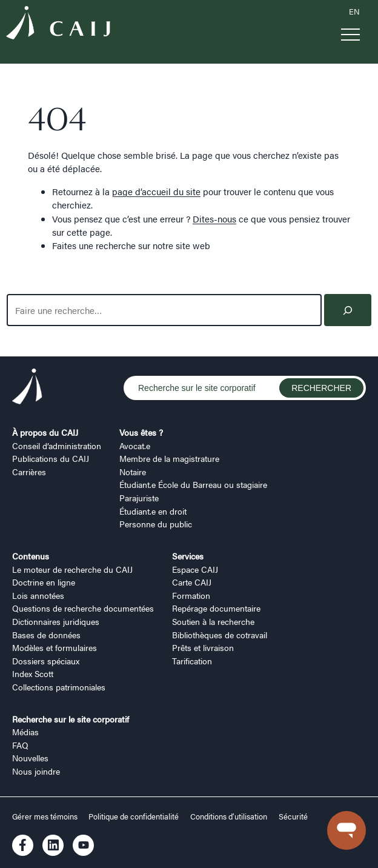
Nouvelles (30, 758)
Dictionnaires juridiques (56, 621)
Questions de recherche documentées (83, 608)
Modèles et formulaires (55, 647)
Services (188, 556)
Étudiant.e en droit (153, 511)
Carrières (29, 472)
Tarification (192, 661)
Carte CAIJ (192, 582)
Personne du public (156, 524)
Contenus (31, 556)
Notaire (133, 472)
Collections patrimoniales (59, 687)
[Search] (348, 310)
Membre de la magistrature (169, 458)
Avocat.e (135, 446)
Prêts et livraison (203, 647)
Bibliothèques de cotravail (220, 635)
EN (354, 12)
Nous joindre (36, 771)
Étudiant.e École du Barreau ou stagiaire (193, 484)
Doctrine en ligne (44, 582)
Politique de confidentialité (134, 816)
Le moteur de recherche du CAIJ (72, 569)
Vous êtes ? (141, 432)
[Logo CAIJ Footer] (27, 388)
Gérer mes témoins (46, 816)
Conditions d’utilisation (229, 816)
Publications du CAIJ (51, 458)
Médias (25, 732)
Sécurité (293, 816)
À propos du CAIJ (45, 432)
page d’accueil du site (156, 191)
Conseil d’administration (57, 446)
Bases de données (46, 635)
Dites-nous (214, 219)
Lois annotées (38, 595)
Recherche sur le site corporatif (71, 719)
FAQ (20, 745)
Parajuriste (139, 498)
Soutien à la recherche (213, 621)
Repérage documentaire (216, 608)
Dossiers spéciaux (46, 661)
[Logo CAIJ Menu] (58, 24)
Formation (191, 595)
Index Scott (33, 673)
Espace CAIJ (195, 569)
